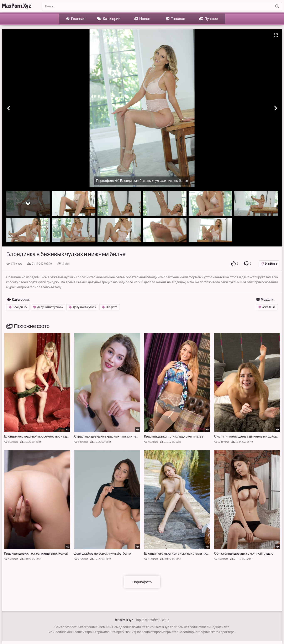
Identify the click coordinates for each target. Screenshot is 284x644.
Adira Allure (267, 307)
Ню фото (110, 307)
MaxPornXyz (19, 6)
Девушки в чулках (82, 307)
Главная (76, 19)
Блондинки (18, 307)
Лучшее (209, 19)
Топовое (175, 19)
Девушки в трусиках (48, 307)
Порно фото (142, 582)
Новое (142, 19)
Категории (109, 19)
